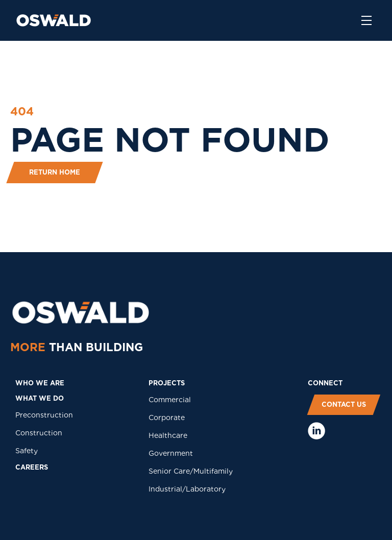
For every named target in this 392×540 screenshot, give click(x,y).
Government (171, 453)
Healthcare (168, 435)
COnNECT (325, 383)
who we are (40, 383)
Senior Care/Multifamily (191, 471)
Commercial (170, 400)
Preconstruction (44, 415)
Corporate (167, 418)
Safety (27, 451)
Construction (39, 433)
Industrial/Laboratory (187, 489)
